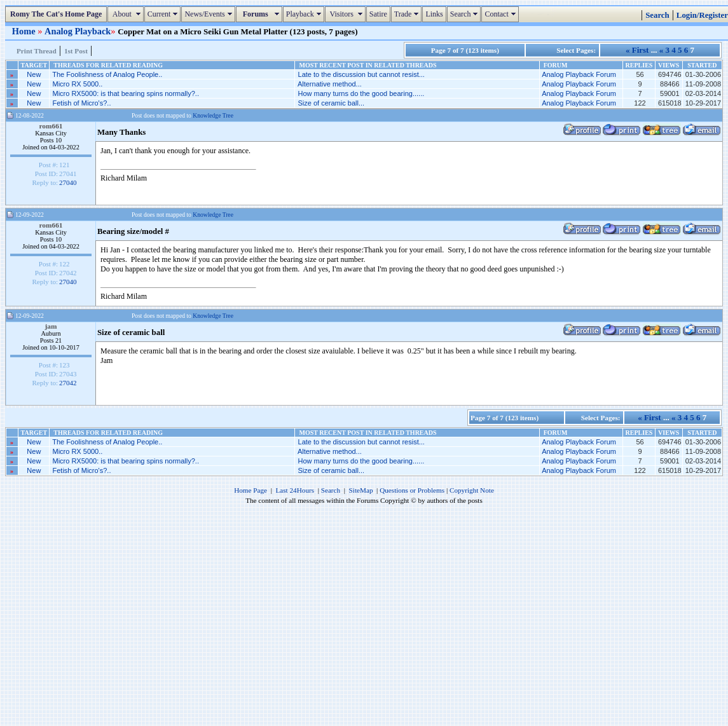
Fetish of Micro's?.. (81, 103)
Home (25, 31)
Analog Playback (78, 31)
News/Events (209, 14)
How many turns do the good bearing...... (361, 93)
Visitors (347, 14)
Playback (305, 14)
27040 (68, 182)
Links (434, 14)
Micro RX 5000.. (77, 84)
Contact (501, 14)
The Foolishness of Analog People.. (107, 74)
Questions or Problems (412, 490)
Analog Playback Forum (579, 74)
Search (466, 14)
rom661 (51, 126)
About (127, 14)
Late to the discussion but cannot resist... (361, 74)
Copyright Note (472, 490)
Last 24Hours (295, 490)
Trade (408, 14)
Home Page (251, 490)
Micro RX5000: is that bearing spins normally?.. (126, 93)
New (34, 74)
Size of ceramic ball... (332, 103)
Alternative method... (330, 84)
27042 (68, 383)
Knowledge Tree (213, 115)
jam (51, 326)
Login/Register (702, 15)
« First (637, 50)
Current (164, 14)
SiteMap (361, 490)
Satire (378, 14)
